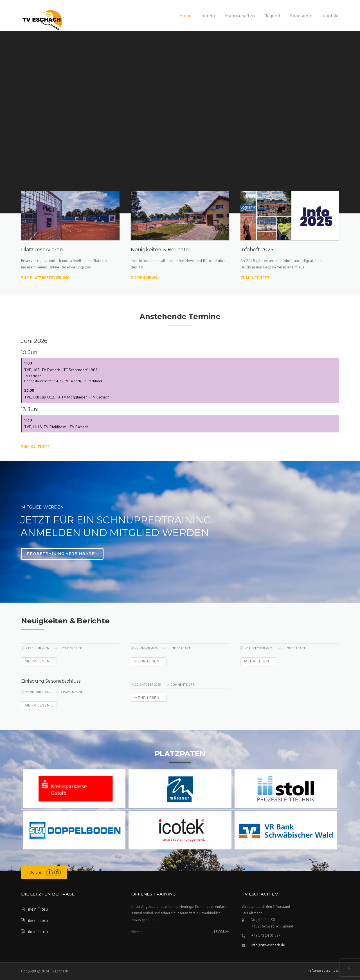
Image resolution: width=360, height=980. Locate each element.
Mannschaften (240, 16)
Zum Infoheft (255, 278)
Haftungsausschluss (323, 970)
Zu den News (144, 278)
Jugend (272, 16)
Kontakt (331, 16)
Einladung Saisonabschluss (51, 681)
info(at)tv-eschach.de (268, 945)
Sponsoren (301, 16)
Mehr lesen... (39, 661)
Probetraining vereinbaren (62, 553)
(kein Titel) (38, 909)
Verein (208, 16)
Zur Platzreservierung (45, 278)
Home (185, 16)
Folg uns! (34, 872)
